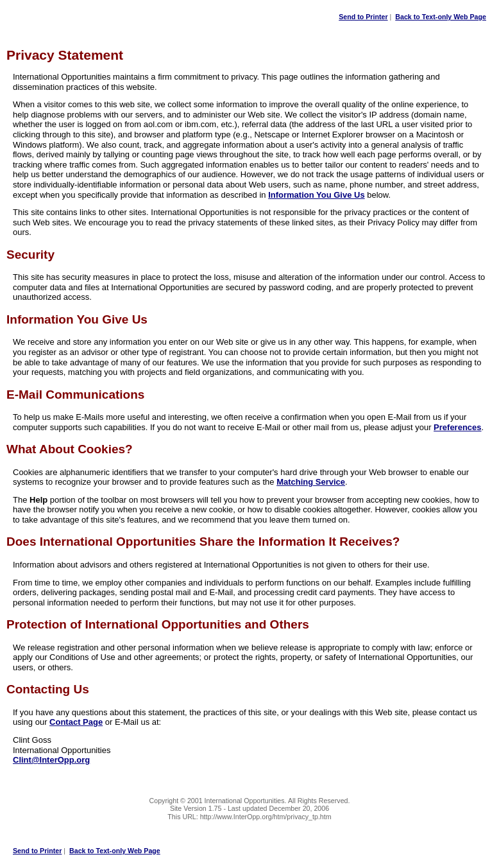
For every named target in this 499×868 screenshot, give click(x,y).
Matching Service (311, 482)
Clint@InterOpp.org (51, 760)
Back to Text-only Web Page (441, 17)
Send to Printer (363, 17)
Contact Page (76, 722)
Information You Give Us (316, 195)
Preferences (457, 427)
